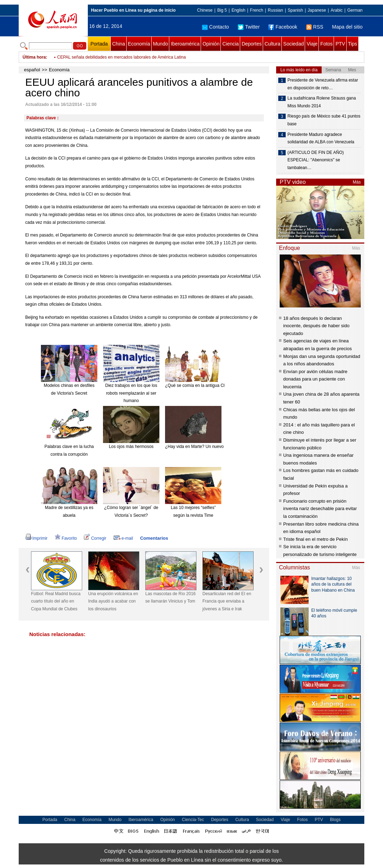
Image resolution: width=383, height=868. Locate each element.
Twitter (249, 27)
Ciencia (230, 44)
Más (357, 182)
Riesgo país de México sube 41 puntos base (324, 120)
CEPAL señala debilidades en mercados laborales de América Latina (121, 57)
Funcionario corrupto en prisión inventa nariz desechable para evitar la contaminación (320, 509)
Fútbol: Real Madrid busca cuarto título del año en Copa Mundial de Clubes (56, 601)
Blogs (335, 820)
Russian (275, 10)
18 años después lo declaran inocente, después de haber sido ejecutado (316, 326)
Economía (139, 44)
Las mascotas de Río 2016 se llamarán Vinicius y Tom (171, 598)
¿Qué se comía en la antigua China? (199, 385)
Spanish (295, 10)
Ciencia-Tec (193, 820)
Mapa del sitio (347, 27)
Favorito (66, 538)
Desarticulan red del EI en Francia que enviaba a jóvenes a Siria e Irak (227, 601)
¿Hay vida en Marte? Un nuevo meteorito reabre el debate (220, 447)
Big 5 (222, 10)
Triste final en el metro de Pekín (315, 539)
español (32, 70)
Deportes (252, 44)
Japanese (317, 10)
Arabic (337, 10)
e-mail (123, 538)
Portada (99, 44)
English (238, 10)
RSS (315, 27)
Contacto (215, 27)
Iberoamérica (185, 44)
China (119, 44)
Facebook (283, 27)
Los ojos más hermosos (131, 447)
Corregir (95, 538)
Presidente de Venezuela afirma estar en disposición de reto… (323, 84)
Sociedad (293, 44)
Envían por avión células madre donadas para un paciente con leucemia (315, 379)
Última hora (34, 57)
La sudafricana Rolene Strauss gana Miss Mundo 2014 (322, 102)
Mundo (161, 44)
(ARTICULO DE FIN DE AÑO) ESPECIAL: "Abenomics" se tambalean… (316, 160)
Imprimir (37, 538)
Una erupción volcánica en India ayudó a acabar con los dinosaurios (113, 601)
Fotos (326, 44)
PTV (340, 44)
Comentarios (154, 538)
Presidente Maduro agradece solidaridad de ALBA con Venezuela (321, 138)
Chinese (205, 10)
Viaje (312, 44)
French (257, 10)
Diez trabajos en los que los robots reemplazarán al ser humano (131, 393)
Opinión (211, 44)
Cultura (272, 44)
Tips (353, 44)
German (355, 10)
